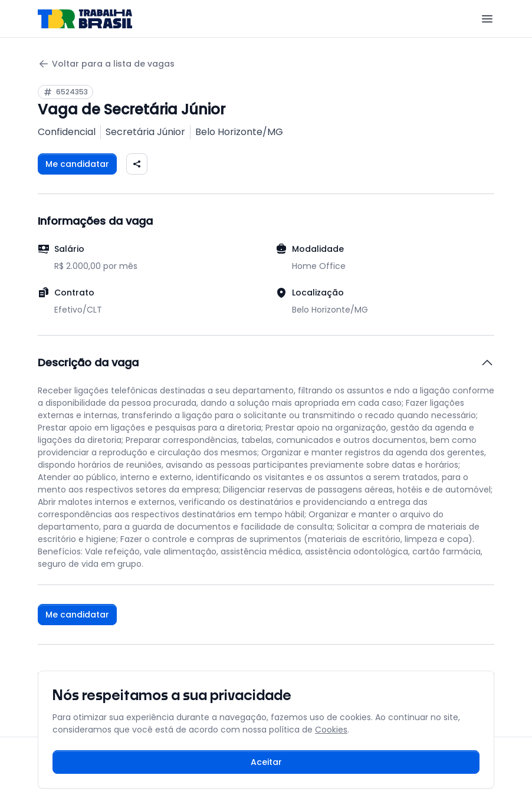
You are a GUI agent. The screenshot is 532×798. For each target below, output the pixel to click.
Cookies (331, 730)
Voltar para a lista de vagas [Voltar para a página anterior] (106, 64)
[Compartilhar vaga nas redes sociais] (137, 164)
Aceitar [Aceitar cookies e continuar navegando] (266, 762)
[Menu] (487, 19)
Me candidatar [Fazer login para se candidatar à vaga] (77, 164)
